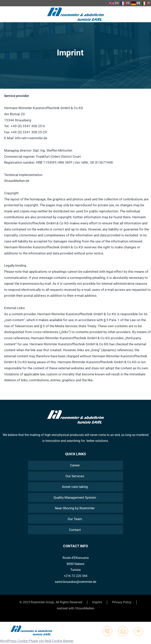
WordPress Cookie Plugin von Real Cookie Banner (37, 641)
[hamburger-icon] (138, 631)
